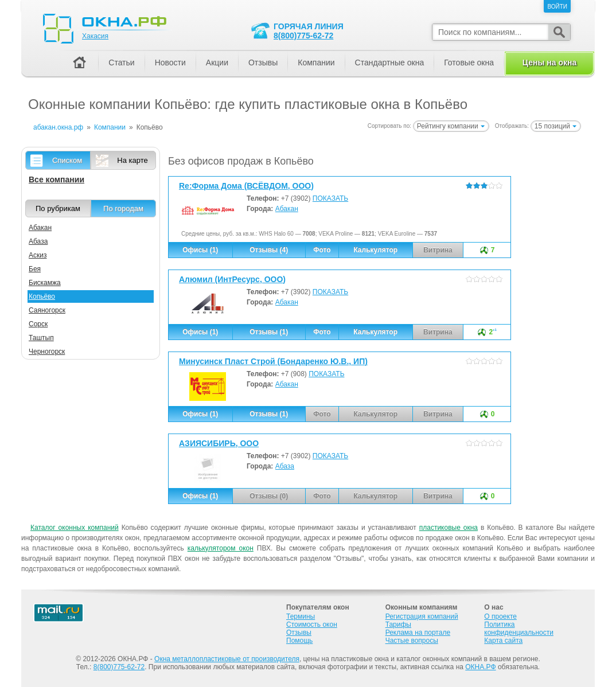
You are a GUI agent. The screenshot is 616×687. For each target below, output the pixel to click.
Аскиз (38, 255)
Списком (67, 160)
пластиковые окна (449, 528)
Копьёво (42, 296)
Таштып (41, 338)
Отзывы (263, 63)
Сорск (38, 324)
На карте (132, 160)
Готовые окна (469, 63)
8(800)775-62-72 (303, 36)
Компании (316, 63)
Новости (170, 63)
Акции (217, 63)
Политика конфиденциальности (519, 629)
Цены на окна (549, 63)
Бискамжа (45, 283)
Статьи (121, 63)
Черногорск (47, 352)
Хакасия (95, 36)
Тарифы (398, 624)
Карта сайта (503, 641)
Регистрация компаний (422, 616)
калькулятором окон (221, 548)
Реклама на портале (418, 633)
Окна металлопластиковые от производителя (227, 659)
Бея (35, 269)
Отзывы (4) (269, 250)
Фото (322, 250)
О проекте (500, 616)
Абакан (287, 209)
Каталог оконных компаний (75, 528)
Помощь (299, 641)
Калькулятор (375, 250)
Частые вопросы (412, 641)
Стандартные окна (390, 63)
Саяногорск (47, 310)
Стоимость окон (312, 624)
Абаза (285, 466)
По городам (123, 208)
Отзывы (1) (269, 332)
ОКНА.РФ (480, 667)
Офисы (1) (200, 250)
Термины (301, 616)
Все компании (56, 179)
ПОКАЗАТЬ (330, 198)
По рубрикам (58, 208)
